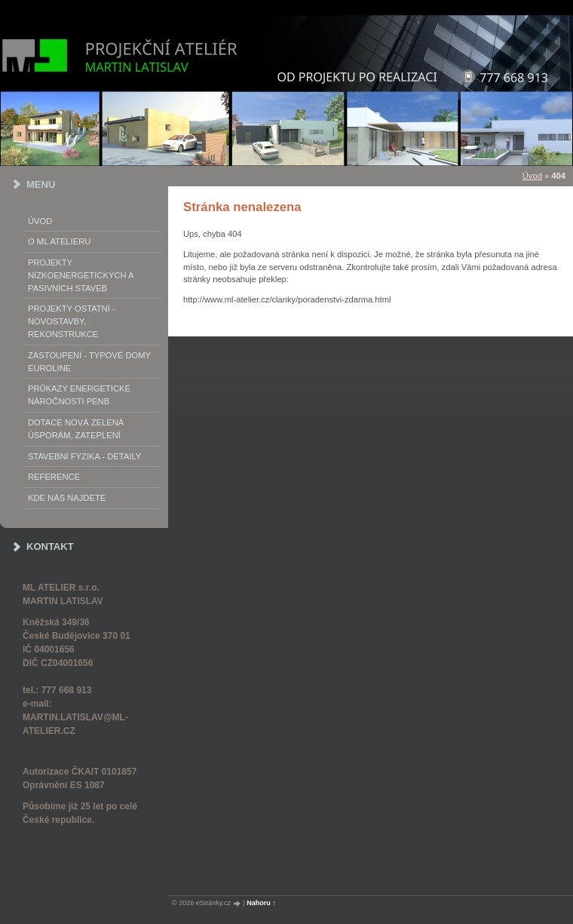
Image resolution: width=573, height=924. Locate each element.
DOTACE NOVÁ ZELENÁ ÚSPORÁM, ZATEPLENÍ (76, 429)
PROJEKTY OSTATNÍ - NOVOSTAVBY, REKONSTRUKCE (72, 321)
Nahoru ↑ (261, 903)
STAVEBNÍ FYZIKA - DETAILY (84, 456)
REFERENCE (54, 477)
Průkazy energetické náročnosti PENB (79, 395)
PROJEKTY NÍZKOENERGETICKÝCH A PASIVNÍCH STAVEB (81, 275)
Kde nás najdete (67, 498)
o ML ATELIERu (59, 241)
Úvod (40, 221)
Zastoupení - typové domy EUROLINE (89, 362)
